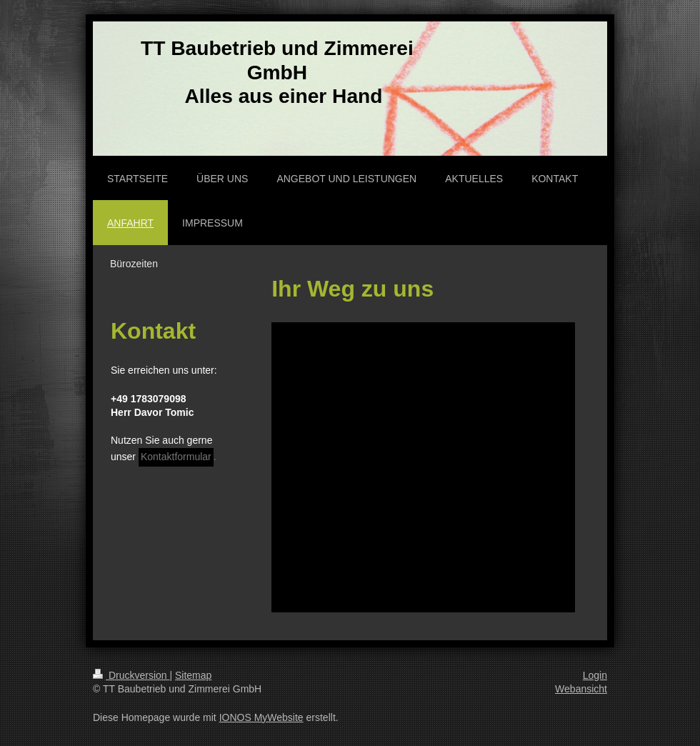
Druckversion (131, 675)
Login (595, 675)
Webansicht (581, 689)
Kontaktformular (176, 457)
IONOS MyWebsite (261, 717)
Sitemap (193, 675)
